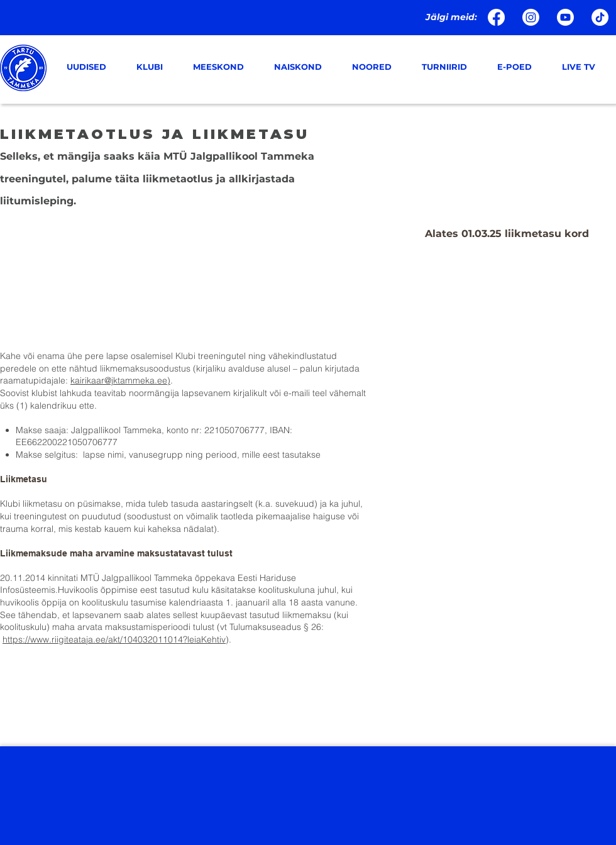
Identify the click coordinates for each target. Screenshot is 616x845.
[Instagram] (531, 17)
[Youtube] (565, 17)
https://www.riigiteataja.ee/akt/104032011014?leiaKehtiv (114, 639)
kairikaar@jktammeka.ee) (120, 380)
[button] (155, 67)
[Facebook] (496, 17)
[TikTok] (600, 17)
